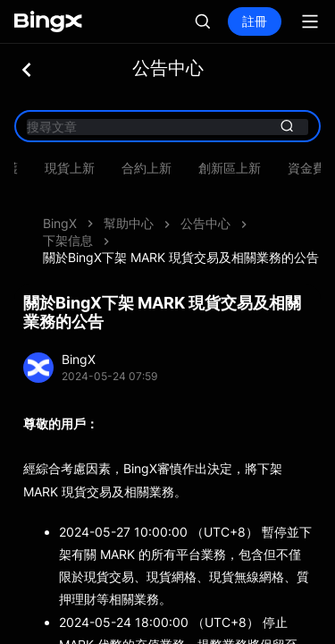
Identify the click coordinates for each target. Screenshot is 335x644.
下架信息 (68, 240)
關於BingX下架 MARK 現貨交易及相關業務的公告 (181, 257)
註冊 (255, 21)
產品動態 (43, 168)
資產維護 (120, 168)
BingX (60, 223)
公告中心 (205, 223)
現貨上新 (273, 168)
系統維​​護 (197, 168)
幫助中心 (129, 223)
